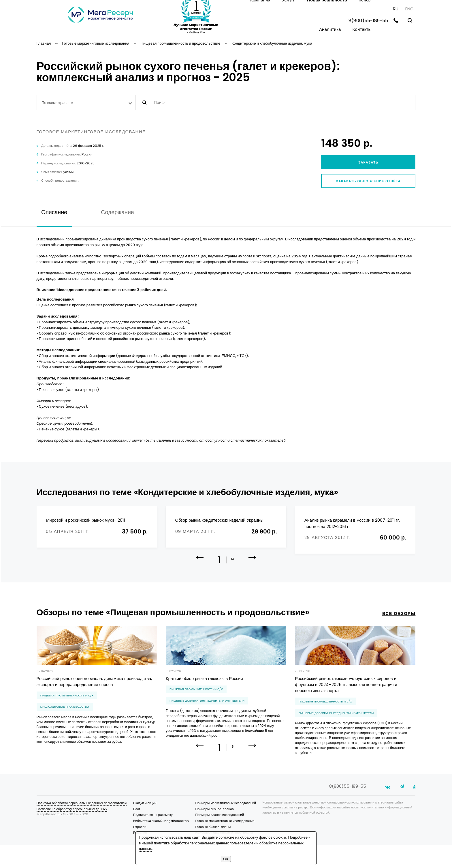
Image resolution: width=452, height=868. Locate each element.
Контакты (362, 29)
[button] (252, 569)
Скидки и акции (145, 826)
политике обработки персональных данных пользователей (205, 843)
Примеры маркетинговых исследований (225, 826)
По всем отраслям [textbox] (57, 103)
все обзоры (399, 620)
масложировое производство (65, 713)
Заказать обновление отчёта (368, 181)
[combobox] (86, 102)
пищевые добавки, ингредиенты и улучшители (207, 707)
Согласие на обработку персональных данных (72, 832)
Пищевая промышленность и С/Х (67, 702)
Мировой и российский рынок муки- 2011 (85, 520)
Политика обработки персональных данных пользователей (82, 826)
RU (396, 9)
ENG (409, 9)
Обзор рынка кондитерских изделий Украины (219, 520)
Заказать (368, 162)
